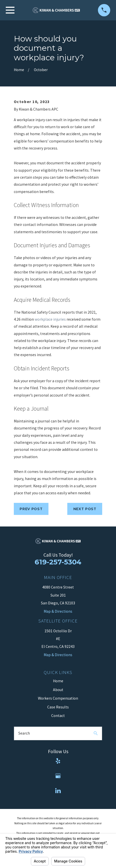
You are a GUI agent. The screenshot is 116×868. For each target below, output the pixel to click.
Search (24, 733)
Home (58, 681)
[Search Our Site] (96, 733)
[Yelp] (58, 761)
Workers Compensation (58, 698)
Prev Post (31, 509)
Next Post (85, 509)
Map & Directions (58, 655)
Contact (58, 716)
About (58, 690)
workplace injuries (50, 319)
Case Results (58, 707)
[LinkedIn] (58, 791)
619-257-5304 (58, 562)
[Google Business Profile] (58, 776)
